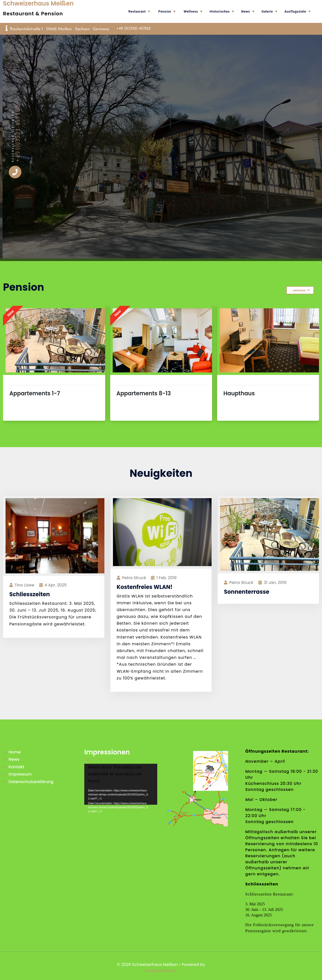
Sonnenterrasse (247, 592)
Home (15, 752)
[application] (121, 784)
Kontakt (16, 767)
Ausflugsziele (295, 11)
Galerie (267, 11)
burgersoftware (161, 971)
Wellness (191, 11)
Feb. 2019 (167, 578)
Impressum (20, 774)
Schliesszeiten (30, 594)
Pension (165, 11)
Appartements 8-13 (144, 393)
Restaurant (137, 11)
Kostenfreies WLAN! (145, 587)
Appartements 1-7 (35, 393)
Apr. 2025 (56, 585)
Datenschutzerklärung (31, 782)
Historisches (220, 11)
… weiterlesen (300, 290)
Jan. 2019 (275, 583)
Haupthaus (239, 393)
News (246, 11)
